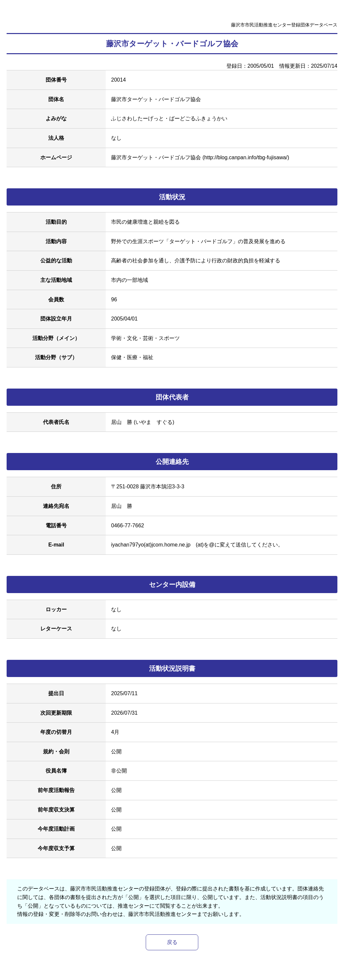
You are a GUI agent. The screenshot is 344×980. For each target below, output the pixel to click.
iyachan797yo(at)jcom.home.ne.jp (151, 545)
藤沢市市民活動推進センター (163, 914)
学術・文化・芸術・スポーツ (145, 338)
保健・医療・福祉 (132, 357)
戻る (172, 942)
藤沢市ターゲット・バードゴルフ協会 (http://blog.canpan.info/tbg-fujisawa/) (200, 157)
